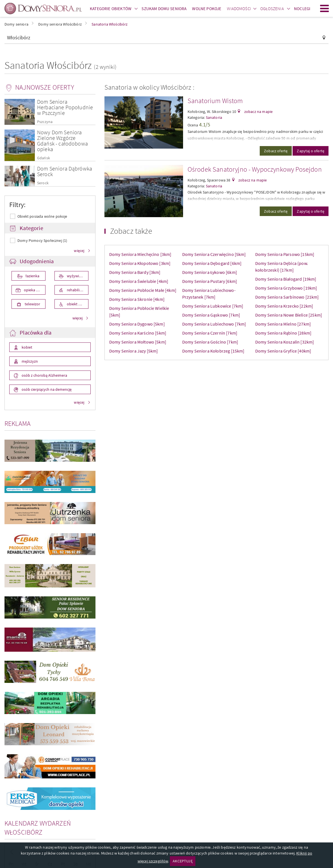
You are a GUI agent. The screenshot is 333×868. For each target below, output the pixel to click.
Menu (325, 8)
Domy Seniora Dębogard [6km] (212, 263)
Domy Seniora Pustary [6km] (210, 281)
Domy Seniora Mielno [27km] (283, 324)
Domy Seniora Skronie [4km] (137, 299)
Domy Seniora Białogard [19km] (286, 279)
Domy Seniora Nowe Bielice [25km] (289, 315)
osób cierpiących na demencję (46, 389)
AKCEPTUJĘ (183, 861)
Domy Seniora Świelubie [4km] (139, 281)
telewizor (32, 304)
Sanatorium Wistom (215, 101)
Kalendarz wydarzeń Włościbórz (38, 828)
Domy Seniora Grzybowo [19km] (286, 288)
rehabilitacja (77, 290)
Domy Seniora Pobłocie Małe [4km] (143, 290)
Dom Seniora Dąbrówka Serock (65, 171)
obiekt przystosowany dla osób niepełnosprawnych (77, 304)
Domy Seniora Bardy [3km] (135, 272)
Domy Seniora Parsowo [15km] (285, 254)
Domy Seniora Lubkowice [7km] (213, 306)
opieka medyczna (34, 290)
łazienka (32, 276)
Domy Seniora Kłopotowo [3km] (140, 263)
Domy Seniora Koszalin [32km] (285, 342)
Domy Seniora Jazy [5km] (134, 351)
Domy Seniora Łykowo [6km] (210, 272)
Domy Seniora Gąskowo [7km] (211, 315)
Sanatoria (214, 117)
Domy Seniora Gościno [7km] (210, 342)
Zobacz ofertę (276, 151)
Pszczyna (45, 122)
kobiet (27, 347)
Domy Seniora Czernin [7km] (210, 333)
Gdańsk (44, 158)
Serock (43, 183)
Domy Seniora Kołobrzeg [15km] (213, 351)
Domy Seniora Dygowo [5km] (137, 324)
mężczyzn (29, 361)
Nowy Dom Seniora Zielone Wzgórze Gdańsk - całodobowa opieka (62, 141)
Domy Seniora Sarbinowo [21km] (287, 297)
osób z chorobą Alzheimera (44, 375)
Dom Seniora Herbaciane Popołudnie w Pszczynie (65, 107)
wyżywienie (76, 276)
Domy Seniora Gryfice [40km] (283, 351)
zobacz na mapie (258, 112)
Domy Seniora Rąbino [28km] (283, 333)
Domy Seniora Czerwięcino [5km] (214, 254)
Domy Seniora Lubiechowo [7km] (214, 324)
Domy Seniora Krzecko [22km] (284, 306)
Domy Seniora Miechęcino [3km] (140, 254)
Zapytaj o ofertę (311, 151)
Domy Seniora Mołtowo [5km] (138, 342)
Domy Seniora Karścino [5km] (138, 333)
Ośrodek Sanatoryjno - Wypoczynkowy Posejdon (255, 169)
